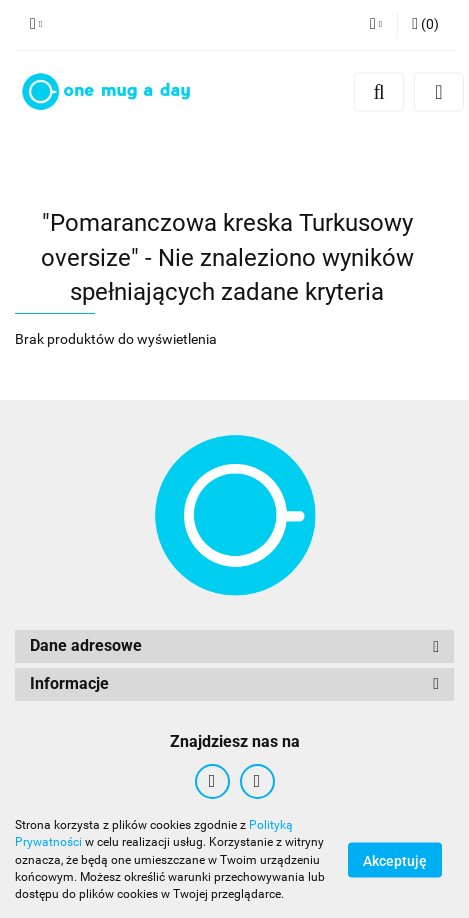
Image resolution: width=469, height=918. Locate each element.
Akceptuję (395, 861)
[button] (425, 25)
